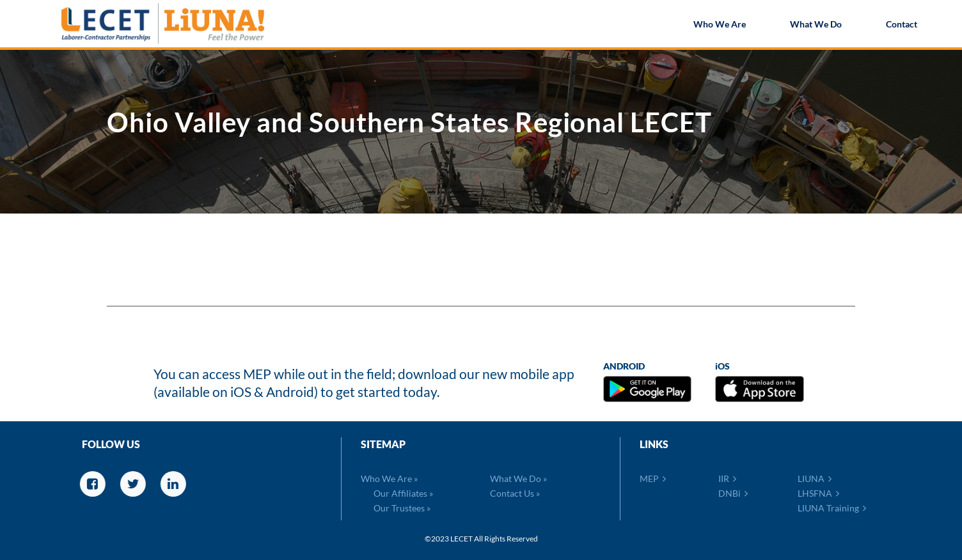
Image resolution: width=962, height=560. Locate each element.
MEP (653, 478)
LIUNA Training (832, 508)
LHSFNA (818, 493)
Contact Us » (515, 493)
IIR (727, 478)
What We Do (816, 25)
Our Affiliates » (403, 493)
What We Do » (518, 478)
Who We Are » (389, 478)
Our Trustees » (402, 508)
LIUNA (815, 478)
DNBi (733, 493)
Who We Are (720, 25)
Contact (902, 25)
